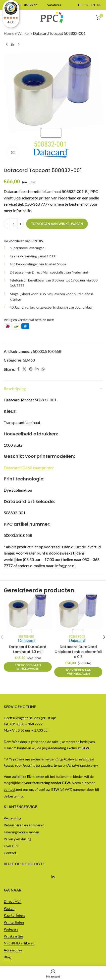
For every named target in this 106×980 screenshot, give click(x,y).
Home (9, 33)
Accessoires (13, 950)
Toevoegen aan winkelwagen (57, 224)
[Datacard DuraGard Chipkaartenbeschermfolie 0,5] (78, 619)
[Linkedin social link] (37, 369)
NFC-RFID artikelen (19, 943)
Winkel (24, 33)
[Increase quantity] (21, 224)
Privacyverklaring (17, 839)
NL (99, 5)
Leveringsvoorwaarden (21, 832)
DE (80, 5)
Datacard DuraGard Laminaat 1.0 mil (28, 649)
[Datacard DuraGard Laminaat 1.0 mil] (28, 619)
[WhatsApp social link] (43, 369)
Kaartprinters (14, 915)
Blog (7, 957)
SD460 (29, 360)
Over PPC (11, 846)
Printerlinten (14, 922)
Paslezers (11, 929)
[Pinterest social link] (31, 369)
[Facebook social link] (18, 369)
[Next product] (19, 45)
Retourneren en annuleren (24, 825)
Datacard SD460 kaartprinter (29, 468)
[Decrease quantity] (7, 224)
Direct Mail (13, 901)
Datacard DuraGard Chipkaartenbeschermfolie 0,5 (78, 652)
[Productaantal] (14, 224)
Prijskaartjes (13, 936)
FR (86, 5)
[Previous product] (7, 45)
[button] (28, 667)
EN (93, 5)
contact (10, 789)
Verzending (12, 818)
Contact (10, 853)
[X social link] (24, 369)
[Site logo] (52, 17)
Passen (9, 908)
